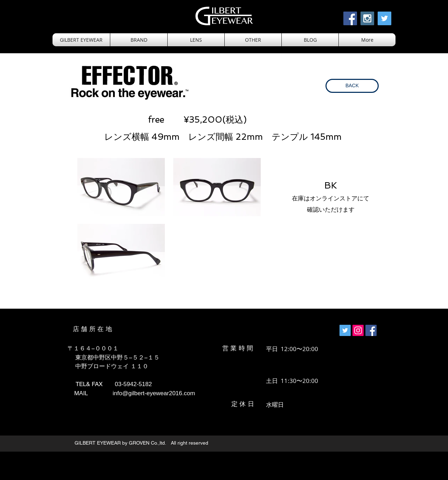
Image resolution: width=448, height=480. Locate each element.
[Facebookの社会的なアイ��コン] (371, 330)
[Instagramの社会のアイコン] (358, 330)
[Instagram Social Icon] (367, 18)
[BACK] (352, 86)
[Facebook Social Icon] (350, 18)
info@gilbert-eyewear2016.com (154, 393)
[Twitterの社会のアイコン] (345, 330)
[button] (196, 40)
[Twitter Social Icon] (384, 18)
